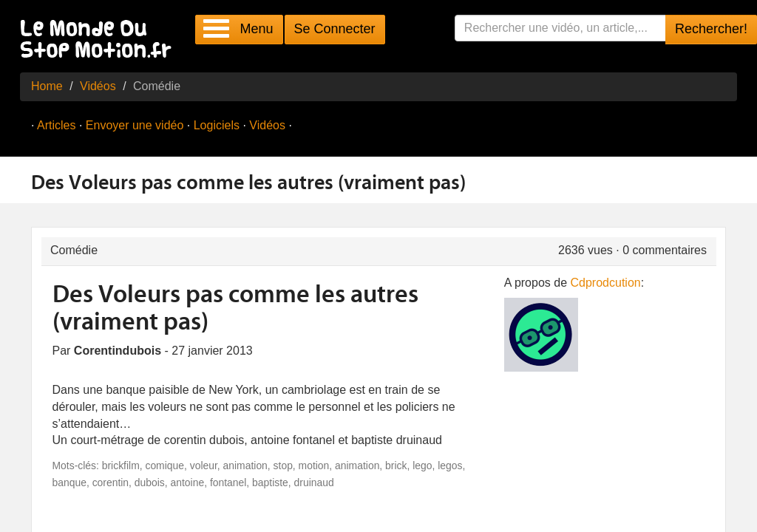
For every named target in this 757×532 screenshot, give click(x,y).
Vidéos (98, 86)
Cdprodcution (606, 283)
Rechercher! (711, 29)
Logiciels (217, 125)
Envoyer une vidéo (135, 125)
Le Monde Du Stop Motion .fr (100, 40)
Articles (56, 125)
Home (47, 86)
